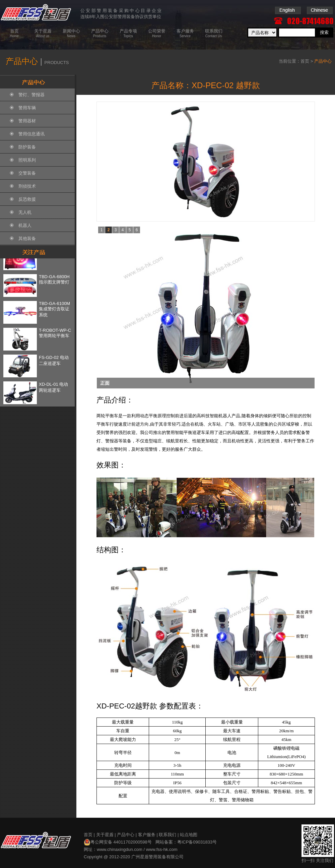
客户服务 (147, 835)
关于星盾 (105, 835)
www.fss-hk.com (162, 849)
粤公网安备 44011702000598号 (118, 842)
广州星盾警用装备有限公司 (157, 857)
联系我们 (167, 835)
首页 (305, 61)
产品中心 (126, 835)
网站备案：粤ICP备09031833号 (186, 842)
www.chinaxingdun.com (120, 849)
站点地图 (189, 835)
